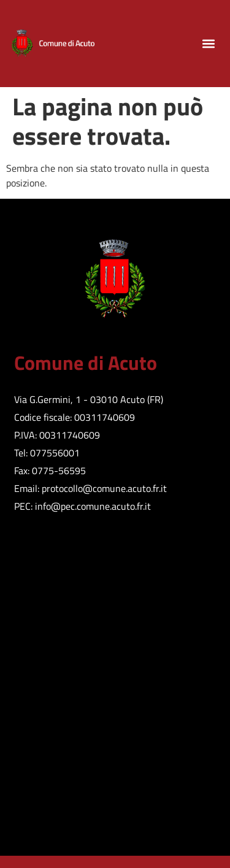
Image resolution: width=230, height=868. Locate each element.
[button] (208, 43)
